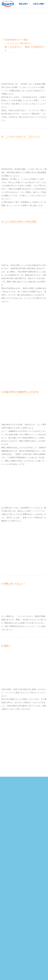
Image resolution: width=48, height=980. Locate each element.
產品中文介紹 (17, 911)
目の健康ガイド (31, 855)
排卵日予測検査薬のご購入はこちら (24, 786)
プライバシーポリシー (10, 956)
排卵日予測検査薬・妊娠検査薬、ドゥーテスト (25, 826)
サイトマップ (31, 911)
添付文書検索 (30, 891)
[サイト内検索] (19, 904)
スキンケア (6, 855)
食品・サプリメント (10, 875)
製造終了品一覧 (8, 895)
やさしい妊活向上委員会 (10, 828)
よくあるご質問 (31, 887)
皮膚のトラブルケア (33, 859)
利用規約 (43, 956)
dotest (7, 11)
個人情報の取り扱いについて (29, 956)
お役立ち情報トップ (33, 851)
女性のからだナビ (32, 871)
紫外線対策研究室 (32, 863)
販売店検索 (6, 891)
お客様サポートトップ (11, 887)
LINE (31, 819)
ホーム (4, 826)
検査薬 (5, 867)
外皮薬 (5, 859)
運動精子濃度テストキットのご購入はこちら (24, 806)
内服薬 (5, 863)
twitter (24, 819)
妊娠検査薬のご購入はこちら (24, 796)
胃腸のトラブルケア (33, 867)
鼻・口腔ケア (7, 871)
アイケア (6, 851)
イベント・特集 (27, 828)
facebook (17, 819)
